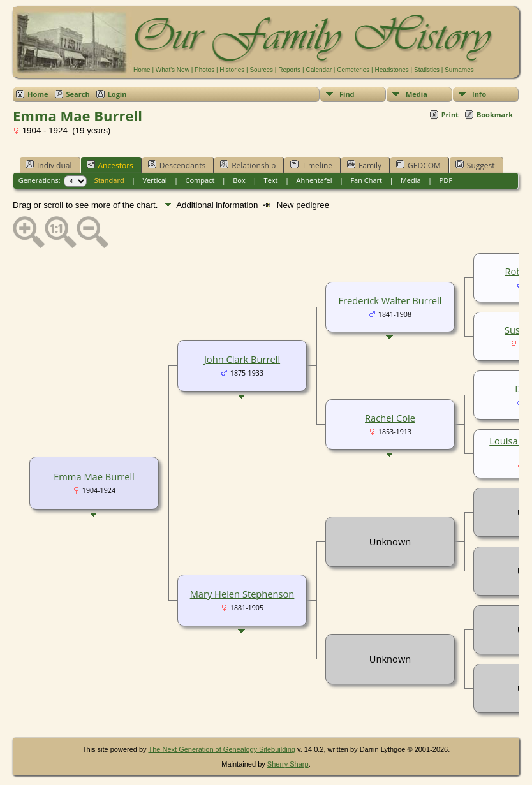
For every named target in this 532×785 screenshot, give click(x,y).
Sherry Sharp (288, 764)
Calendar (319, 70)
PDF (446, 180)
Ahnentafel (314, 180)
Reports (289, 70)
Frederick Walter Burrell (390, 300)
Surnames (459, 70)
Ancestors (110, 165)
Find (347, 94)
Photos (204, 70)
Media (417, 94)
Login (117, 94)
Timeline (311, 165)
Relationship (248, 165)
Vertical (155, 180)
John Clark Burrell (242, 359)
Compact (200, 180)
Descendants (177, 165)
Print (450, 114)
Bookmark (495, 114)
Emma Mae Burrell (94, 476)
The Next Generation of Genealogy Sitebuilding (222, 749)
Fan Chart (366, 180)
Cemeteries (353, 70)
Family (364, 165)
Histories (232, 70)
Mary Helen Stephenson (242, 594)
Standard (109, 180)
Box (239, 180)
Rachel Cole (390, 418)
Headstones (391, 70)
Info (479, 94)
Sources (261, 70)
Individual (49, 165)
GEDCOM (418, 165)
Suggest (475, 165)
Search (78, 94)
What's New (173, 70)
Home (142, 70)
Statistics (427, 70)
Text (271, 180)
